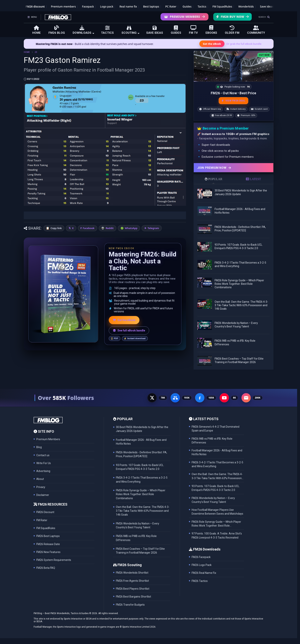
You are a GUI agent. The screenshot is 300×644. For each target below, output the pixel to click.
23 (36, 52)
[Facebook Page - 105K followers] (200, 398)
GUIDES (176, 30)
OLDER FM (232, 30)
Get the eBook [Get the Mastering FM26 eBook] (212, 44)
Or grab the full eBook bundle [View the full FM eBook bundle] (244, 44)
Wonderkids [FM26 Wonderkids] (246, 6)
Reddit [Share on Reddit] (110, 228)
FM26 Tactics (200, 581)
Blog (39, 447)
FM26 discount (35, 6)
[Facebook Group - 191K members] (175, 398)
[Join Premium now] (234, 168)
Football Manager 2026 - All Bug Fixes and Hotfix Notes (217, 452)
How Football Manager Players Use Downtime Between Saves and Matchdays (217, 512)
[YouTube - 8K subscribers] (224, 398)
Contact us (43, 455)
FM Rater (42, 520)
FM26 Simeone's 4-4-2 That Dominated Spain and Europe (215, 429)
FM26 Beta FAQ (46, 568)
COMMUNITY (256, 30)
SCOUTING (130, 30)
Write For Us (44, 463)
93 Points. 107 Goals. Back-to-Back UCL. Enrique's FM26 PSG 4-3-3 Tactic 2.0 (216, 488)
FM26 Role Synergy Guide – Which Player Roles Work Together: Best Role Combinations (239, 284)
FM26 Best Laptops (48, 536)
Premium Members (185, 17)
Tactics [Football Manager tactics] (202, 6)
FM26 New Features (48, 552)
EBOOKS (211, 30)
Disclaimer (43, 495)
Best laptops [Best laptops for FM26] (151, 6)
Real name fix (128, 6)
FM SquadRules (222, 6)
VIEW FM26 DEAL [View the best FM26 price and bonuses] (233, 101)
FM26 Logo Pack (202, 565)
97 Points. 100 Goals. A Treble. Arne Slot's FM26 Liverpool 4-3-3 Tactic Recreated (217, 535)
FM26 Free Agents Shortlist (132, 581)
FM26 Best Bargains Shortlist (133, 597)
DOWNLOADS (83, 30)
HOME (37, 30)
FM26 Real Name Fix (204, 573)
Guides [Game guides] (187, 6)
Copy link (56, 228)
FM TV (193, 30)
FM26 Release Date (48, 544)
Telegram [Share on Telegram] (153, 228)
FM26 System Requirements (54, 560)
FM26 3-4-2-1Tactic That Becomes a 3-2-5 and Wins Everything (217, 464)
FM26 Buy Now (232, 17)
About (40, 479)
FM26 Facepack (201, 557)
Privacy (41, 487)
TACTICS (107, 30)
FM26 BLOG (57, 30)
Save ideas (267, 6)
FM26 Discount (45, 512)
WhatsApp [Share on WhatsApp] (131, 228)
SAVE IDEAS (155, 30)
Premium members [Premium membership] (63, 6)
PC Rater (171, 6)
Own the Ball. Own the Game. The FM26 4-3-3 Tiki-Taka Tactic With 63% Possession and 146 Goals (241, 305)
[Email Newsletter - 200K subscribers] (246, 398)
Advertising (43, 471)
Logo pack (107, 6)
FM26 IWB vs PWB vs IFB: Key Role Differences (212, 441)
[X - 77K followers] (152, 398)
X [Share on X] (73, 228)
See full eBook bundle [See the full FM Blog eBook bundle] (129, 330)
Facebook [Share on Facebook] (89, 228)
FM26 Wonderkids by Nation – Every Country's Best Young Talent (213, 500)
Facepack (88, 6)
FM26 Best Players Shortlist (133, 589)
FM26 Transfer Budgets (130, 605)
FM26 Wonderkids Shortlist (132, 573)
